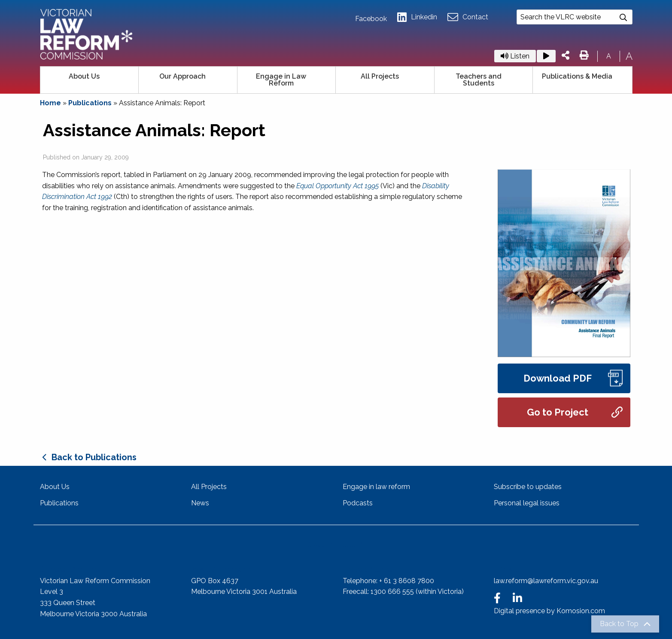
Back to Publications (94, 457)
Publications (90, 103)
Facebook (371, 19)
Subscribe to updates (528, 487)
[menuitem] (90, 80)
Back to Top (619, 624)
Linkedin (417, 17)
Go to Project (575, 412)
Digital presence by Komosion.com (549, 611)
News (200, 503)
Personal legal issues (527, 503)
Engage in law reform (376, 487)
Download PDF (573, 378)
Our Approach (182, 76)
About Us (84, 76)
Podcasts (358, 503)
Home (50, 103)
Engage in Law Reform (281, 80)
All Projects (380, 76)
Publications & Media (577, 76)
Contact (468, 17)
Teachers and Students (479, 80)
